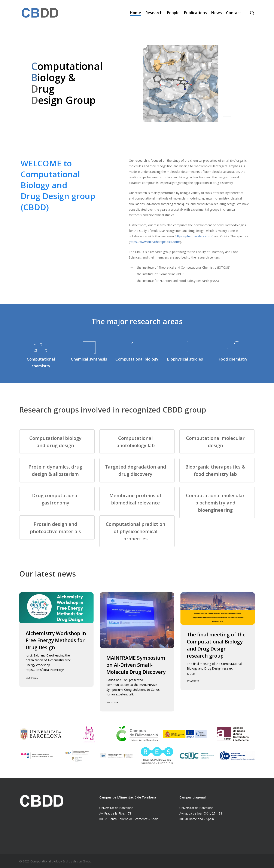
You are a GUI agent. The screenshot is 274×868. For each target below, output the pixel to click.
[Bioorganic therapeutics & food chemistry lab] (217, 470)
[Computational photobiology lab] (137, 442)
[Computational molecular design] (217, 442)
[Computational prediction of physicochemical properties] (137, 531)
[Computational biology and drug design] (57, 442)
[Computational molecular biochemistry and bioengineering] (217, 503)
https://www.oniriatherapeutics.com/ (155, 242)
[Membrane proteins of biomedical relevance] (137, 499)
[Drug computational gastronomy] (57, 499)
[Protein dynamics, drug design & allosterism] (57, 470)
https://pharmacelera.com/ (194, 236)
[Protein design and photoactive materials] (57, 528)
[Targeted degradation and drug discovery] (137, 470)
